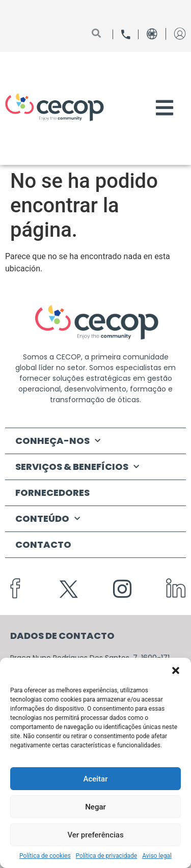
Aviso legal (157, 856)
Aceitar (95, 779)
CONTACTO (43, 544)
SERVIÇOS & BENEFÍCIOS (77, 467)
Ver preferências (95, 835)
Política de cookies (45, 856)
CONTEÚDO (48, 519)
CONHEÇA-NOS (58, 441)
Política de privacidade (107, 856)
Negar (95, 807)
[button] (176, 670)
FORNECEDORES (52, 493)
